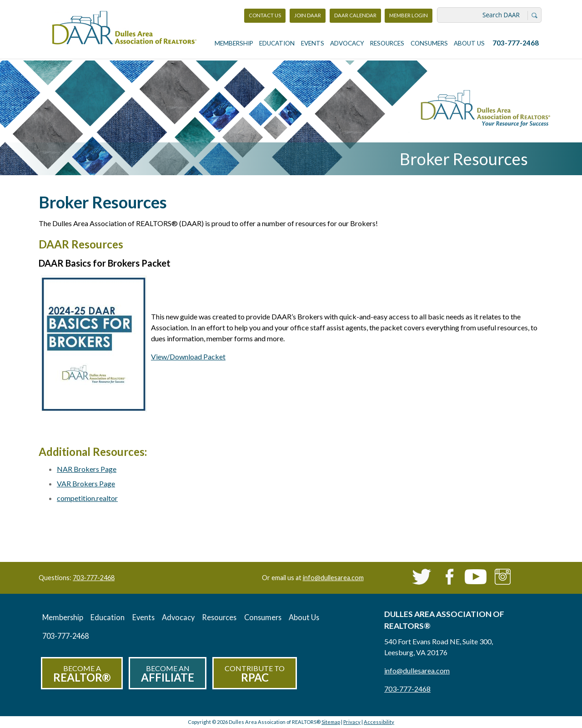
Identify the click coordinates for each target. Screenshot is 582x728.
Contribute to (255, 674)
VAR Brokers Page (86, 483)
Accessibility (379, 722)
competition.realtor (87, 498)
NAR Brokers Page (87, 469)
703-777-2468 (516, 43)
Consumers (429, 43)
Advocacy (347, 43)
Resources (387, 43)
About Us (469, 43)
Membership (234, 43)
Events (313, 43)
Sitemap (331, 722)
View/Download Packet (188, 356)
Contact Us (265, 15)
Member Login (408, 18)
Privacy (352, 722)
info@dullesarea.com (333, 578)
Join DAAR (308, 15)
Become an (168, 674)
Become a (82, 674)
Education (277, 43)
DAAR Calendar (355, 15)
